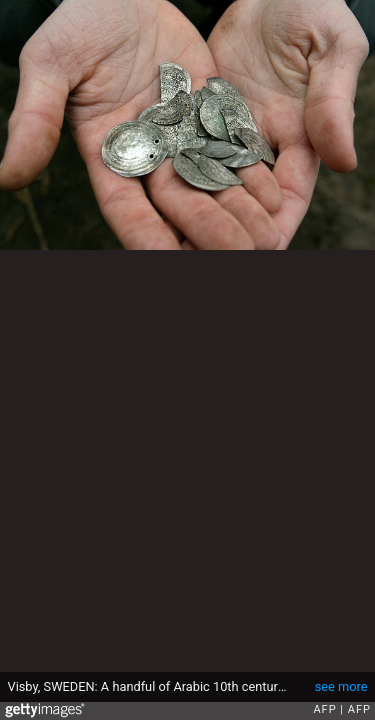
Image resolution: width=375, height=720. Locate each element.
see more (341, 686)
